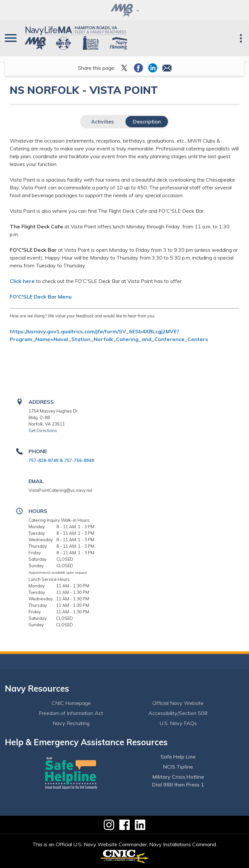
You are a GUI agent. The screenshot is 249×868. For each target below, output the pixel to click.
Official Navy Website (178, 703)
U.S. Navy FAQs (178, 723)
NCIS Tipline (178, 767)
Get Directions (43, 430)
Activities (102, 121)
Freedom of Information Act (71, 713)
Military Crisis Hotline (178, 777)
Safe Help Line (178, 757)
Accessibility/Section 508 (178, 713)
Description (147, 121)
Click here (22, 281)
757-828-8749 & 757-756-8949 (61, 460)
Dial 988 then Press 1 (178, 785)
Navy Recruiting (71, 723)
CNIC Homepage (71, 703)
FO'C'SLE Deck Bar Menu (41, 297)
